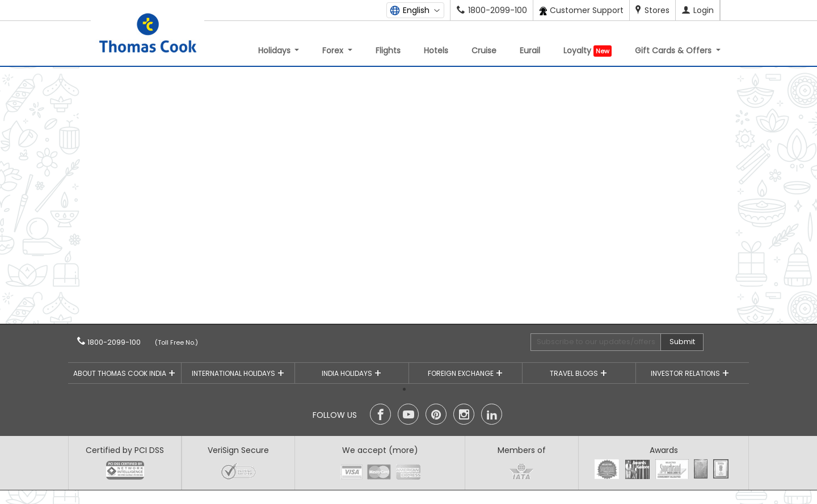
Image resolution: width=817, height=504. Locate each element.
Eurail (530, 50)
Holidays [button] (275, 50)
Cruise (484, 50)
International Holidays (234, 373)
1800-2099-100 (131, 342)
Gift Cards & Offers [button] (674, 50)
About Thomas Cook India (121, 373)
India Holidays (348, 373)
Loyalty (588, 51)
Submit (682, 342)
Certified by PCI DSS (125, 450)
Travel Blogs (575, 373)
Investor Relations (686, 373)
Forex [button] (334, 50)
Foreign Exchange (462, 373)
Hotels (436, 50)
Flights (388, 50)
